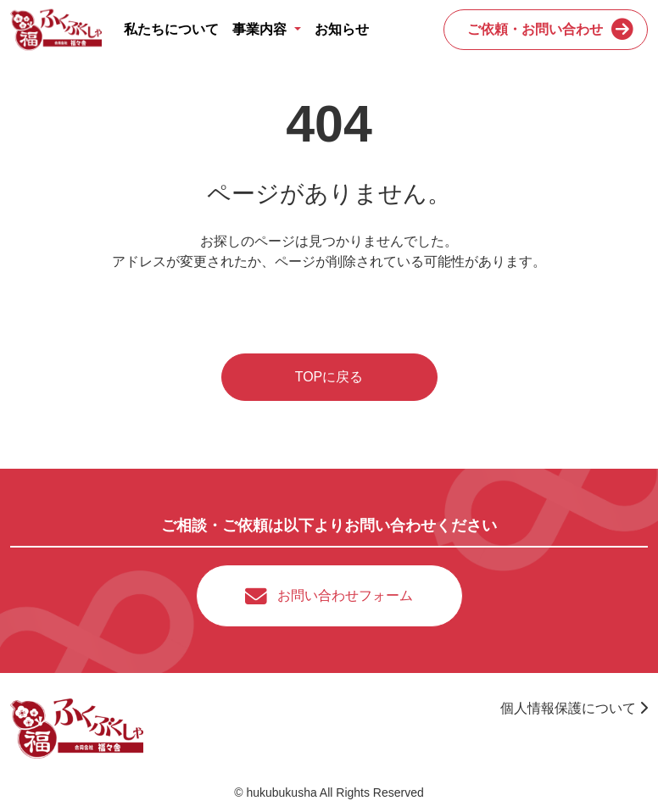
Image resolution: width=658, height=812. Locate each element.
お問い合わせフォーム (345, 595)
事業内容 (261, 29)
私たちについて (171, 29)
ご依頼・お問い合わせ (535, 29)
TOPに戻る (329, 377)
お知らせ (342, 29)
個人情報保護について (574, 708)
